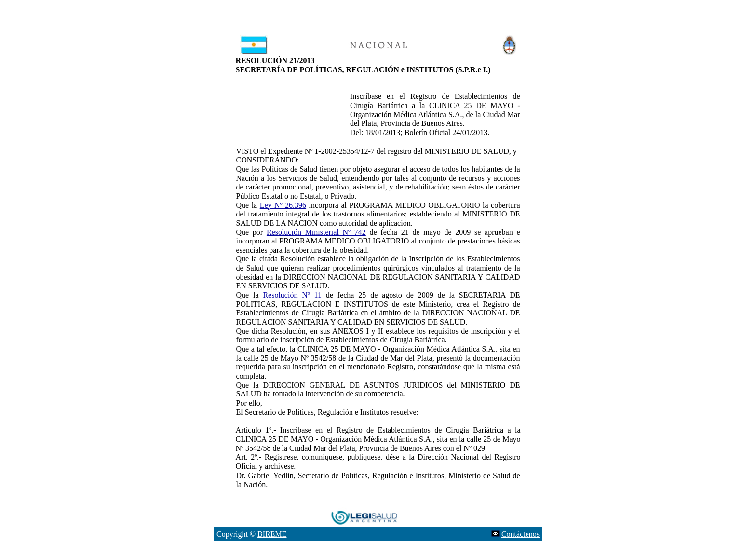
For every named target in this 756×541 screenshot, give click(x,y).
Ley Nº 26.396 (283, 205)
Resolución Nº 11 (292, 295)
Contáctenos (520, 534)
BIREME (272, 534)
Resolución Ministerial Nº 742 (316, 232)
